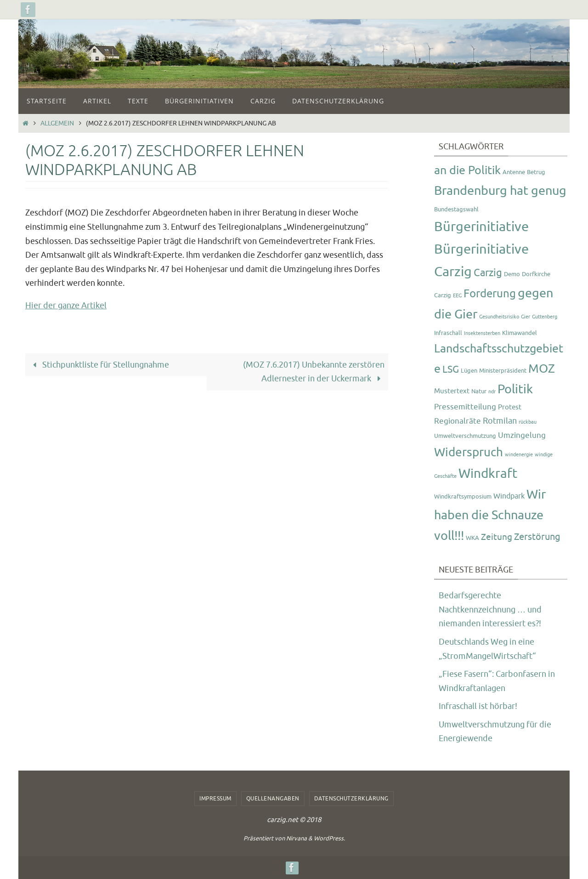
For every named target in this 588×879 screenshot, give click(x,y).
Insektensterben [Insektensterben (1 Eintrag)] (482, 333)
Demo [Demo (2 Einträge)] (512, 274)
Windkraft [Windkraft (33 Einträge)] (488, 474)
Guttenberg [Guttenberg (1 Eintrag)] (545, 317)
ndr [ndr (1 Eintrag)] (492, 392)
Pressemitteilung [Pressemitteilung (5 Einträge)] (465, 407)
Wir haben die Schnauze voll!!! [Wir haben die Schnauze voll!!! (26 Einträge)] (490, 515)
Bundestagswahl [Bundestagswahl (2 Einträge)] (456, 209)
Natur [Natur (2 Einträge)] (479, 391)
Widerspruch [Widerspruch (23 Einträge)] (469, 452)
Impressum (215, 799)
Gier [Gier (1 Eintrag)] (526, 317)
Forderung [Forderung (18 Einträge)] (490, 294)
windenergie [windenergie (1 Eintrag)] (519, 455)
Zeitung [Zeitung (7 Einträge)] (497, 537)
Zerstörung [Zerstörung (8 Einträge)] (537, 537)
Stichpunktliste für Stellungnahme (99, 365)
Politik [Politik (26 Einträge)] (515, 389)
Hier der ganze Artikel (66, 306)
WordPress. (329, 838)
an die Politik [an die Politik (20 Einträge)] (467, 170)
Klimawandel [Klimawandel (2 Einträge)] (520, 333)
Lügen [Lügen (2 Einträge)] (469, 371)
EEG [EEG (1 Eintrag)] (457, 296)
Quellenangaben (273, 799)
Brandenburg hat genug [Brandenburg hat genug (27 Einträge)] (500, 191)
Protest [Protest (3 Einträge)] (510, 407)
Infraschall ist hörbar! (478, 706)
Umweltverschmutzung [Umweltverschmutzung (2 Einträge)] (465, 436)
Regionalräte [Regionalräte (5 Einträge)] (458, 421)
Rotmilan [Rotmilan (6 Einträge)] (500, 421)
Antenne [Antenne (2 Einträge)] (514, 172)
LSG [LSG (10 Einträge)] (451, 369)
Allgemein (57, 123)
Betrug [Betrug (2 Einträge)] (536, 172)
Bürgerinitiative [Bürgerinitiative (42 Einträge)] (481, 227)
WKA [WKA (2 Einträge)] (472, 538)
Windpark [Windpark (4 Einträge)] (509, 496)
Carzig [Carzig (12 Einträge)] (488, 273)
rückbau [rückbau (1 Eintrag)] (528, 422)
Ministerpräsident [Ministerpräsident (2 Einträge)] (503, 371)
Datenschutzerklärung (351, 799)
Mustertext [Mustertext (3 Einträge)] (452, 391)
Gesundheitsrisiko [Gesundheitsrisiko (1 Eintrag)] (499, 317)
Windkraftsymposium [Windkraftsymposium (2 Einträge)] (463, 496)
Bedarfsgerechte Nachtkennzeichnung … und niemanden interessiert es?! (490, 610)
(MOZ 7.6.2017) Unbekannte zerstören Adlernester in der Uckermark (314, 372)
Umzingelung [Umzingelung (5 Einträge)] (522, 435)
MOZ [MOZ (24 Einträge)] (542, 369)
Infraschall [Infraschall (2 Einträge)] (448, 333)
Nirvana (297, 838)
